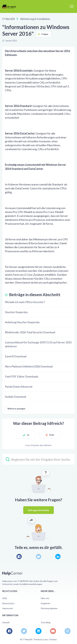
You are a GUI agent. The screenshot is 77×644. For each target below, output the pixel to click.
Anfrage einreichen (39, 510)
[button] (72, 6)
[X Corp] (39, 557)
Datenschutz (8, 603)
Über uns (45, 598)
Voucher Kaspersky (16, 312)
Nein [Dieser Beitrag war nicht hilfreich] (52, 435)
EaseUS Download (16, 356)
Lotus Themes (50, 639)
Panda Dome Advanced (19, 387)
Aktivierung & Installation (35, 19)
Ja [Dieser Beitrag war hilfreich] (28, 435)
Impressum (7, 608)
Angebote (46, 603)
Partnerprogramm (49, 608)
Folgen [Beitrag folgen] (45, 34)
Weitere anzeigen (16, 409)
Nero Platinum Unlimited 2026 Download (29, 366)
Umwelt (6, 622)
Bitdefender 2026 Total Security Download (30, 332)
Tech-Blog (46, 622)
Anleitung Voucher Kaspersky (22, 322)
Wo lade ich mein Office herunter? (25, 302)
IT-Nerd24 (8, 19)
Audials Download (16, 397)
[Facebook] (19, 557)
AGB (4, 598)
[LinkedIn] (58, 557)
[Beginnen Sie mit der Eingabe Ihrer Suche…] (38, 459)
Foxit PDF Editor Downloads (22, 376)
